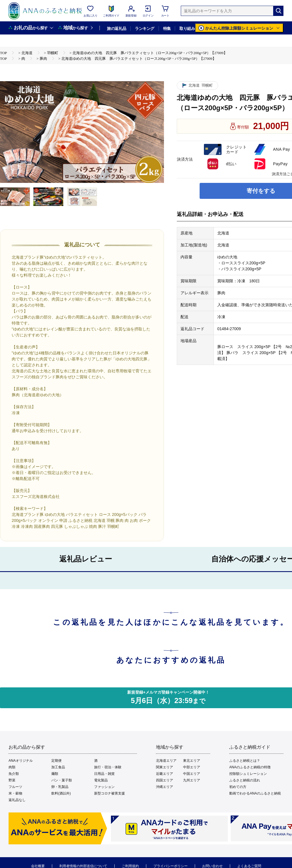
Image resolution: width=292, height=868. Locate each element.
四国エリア (165, 780)
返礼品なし (17, 800)
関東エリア (165, 767)
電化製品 (101, 780)
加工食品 (58, 767)
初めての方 (238, 787)
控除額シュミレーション (248, 774)
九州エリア (192, 780)
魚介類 (14, 774)
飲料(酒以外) (61, 793)
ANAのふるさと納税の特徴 (250, 767)
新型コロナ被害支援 (109, 793)
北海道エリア (166, 761)
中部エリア (192, 767)
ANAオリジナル (21, 761)
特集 (167, 28)
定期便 (56, 761)
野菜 (12, 780)
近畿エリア (165, 774)
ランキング (144, 28)
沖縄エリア (165, 787)
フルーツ (15, 787)
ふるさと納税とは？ (245, 761)
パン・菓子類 (62, 780)
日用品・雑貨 (104, 774)
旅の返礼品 (116, 28)
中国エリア (192, 774)
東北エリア (192, 761)
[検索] (278, 11)
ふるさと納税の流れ (245, 780)
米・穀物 (15, 793)
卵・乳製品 (60, 787)
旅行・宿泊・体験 (108, 767)
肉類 (12, 767)
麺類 (55, 774)
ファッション (104, 787)
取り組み (187, 28)
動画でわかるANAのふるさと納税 (255, 793)
